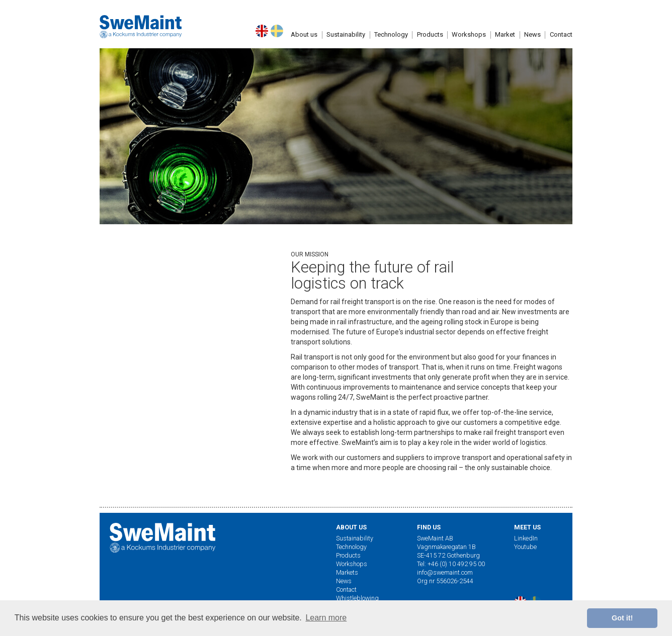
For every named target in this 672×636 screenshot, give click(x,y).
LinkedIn (526, 538)
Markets (347, 572)
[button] (304, 44)
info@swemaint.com (445, 572)
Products (430, 44)
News (344, 581)
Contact (346, 589)
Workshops (469, 44)
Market (505, 44)
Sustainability (346, 44)
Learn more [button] (326, 618)
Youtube (525, 547)
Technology (391, 44)
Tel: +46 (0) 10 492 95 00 (451, 564)
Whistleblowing (357, 598)
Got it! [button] (622, 618)
